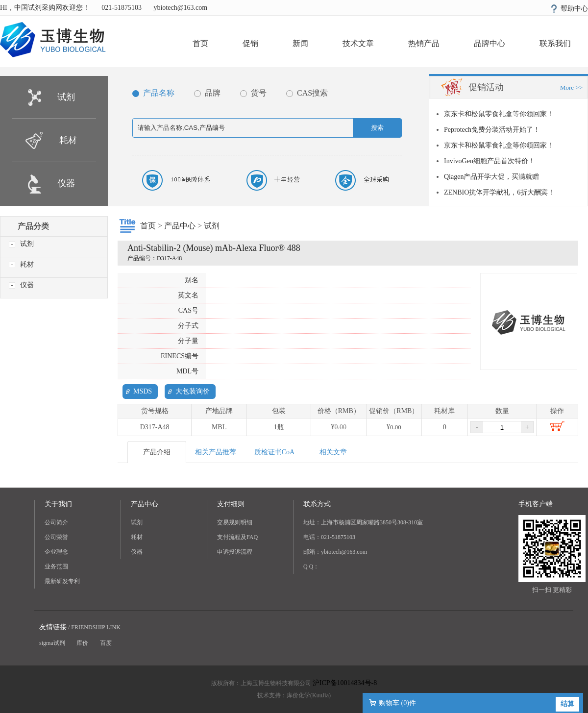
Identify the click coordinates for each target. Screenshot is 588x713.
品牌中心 (490, 43)
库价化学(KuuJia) (309, 695)
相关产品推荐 (216, 452)
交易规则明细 (235, 522)
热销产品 (424, 43)
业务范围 (56, 566)
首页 (200, 43)
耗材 (68, 140)
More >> (571, 87)
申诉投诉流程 (235, 552)
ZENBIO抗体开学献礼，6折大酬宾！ (499, 192)
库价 (82, 643)
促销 (250, 43)
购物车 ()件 (397, 703)
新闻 (300, 43)
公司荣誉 (56, 537)
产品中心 (180, 226)
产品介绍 (157, 452)
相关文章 (333, 452)
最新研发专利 (62, 581)
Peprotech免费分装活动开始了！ (492, 130)
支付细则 (231, 504)
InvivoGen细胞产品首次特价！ (490, 161)
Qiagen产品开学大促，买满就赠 (491, 177)
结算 (567, 704)
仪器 (66, 183)
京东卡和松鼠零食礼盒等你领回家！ (499, 114)
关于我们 (58, 504)
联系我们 (555, 43)
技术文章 (358, 43)
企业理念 (56, 552)
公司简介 (56, 522)
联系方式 (317, 504)
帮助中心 (574, 9)
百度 (106, 643)
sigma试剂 (52, 643)
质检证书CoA (274, 452)
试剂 (66, 97)
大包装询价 (193, 391)
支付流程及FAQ (237, 537)
